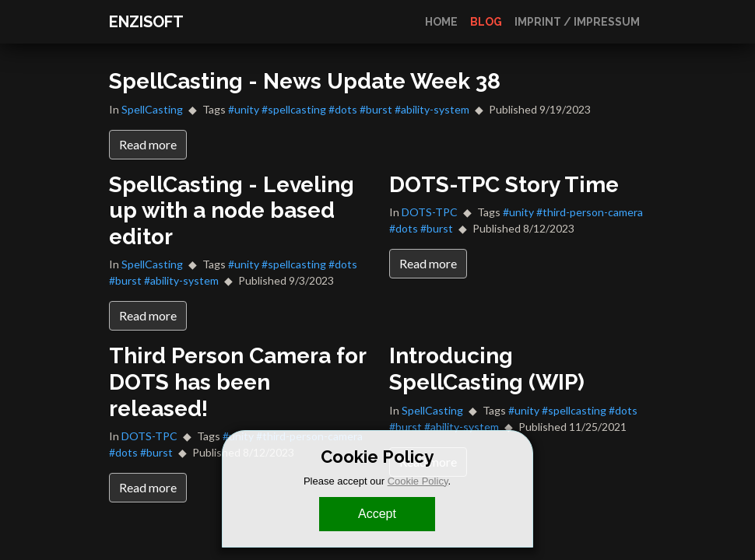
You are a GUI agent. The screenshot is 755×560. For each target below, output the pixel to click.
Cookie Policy (418, 481)
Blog (486, 22)
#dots (343, 109)
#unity (244, 109)
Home (441, 22)
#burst (376, 109)
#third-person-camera (590, 212)
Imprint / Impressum (577, 22)
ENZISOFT (146, 22)
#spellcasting (294, 109)
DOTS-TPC (430, 212)
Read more (148, 144)
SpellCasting (152, 109)
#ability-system (432, 109)
